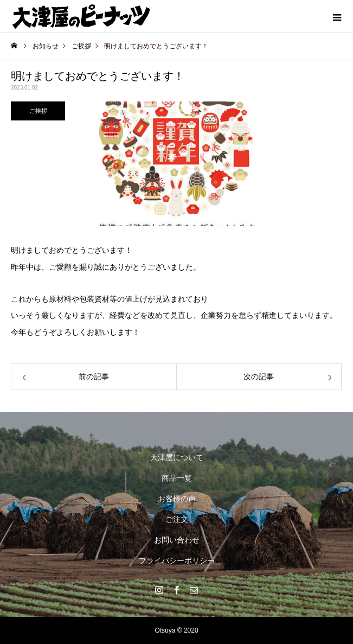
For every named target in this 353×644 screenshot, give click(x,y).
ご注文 (177, 519)
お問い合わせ (177, 540)
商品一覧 (177, 478)
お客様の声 (177, 499)
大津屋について (177, 457)
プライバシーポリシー (177, 560)
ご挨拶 (38, 111)
